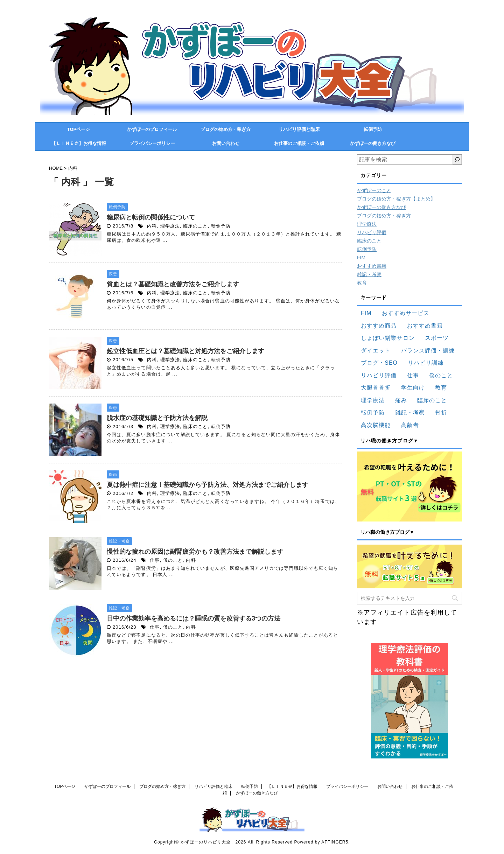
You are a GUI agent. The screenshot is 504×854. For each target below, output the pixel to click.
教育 (362, 283)
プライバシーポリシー (152, 143)
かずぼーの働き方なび (373, 143)
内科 (152, 226)
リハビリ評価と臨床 (299, 129)
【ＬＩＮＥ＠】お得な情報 (79, 143)
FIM (361, 258)
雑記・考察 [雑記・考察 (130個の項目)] (410, 412)
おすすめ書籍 (372, 266)
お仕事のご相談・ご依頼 (299, 143)
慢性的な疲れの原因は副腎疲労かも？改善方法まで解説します (195, 552)
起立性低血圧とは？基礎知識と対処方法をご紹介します (185, 351)
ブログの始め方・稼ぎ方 (226, 129)
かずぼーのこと (374, 190)
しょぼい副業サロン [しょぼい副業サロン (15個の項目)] (388, 338)
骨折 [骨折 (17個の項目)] (441, 412)
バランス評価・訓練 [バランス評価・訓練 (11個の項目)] (428, 351)
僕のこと (173, 560)
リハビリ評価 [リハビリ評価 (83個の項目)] (379, 375)
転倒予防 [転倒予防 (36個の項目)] (373, 412)
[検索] (457, 160)
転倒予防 (373, 129)
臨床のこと (195, 226)
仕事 (155, 560)
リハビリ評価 (372, 232)
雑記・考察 (369, 274)
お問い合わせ (226, 143)
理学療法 (170, 226)
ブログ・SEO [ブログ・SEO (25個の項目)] (379, 363)
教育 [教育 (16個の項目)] (441, 388)
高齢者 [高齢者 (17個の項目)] (410, 425)
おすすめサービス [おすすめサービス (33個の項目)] (406, 313)
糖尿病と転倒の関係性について (151, 217)
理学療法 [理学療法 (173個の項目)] (373, 400)
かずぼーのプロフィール (152, 129)
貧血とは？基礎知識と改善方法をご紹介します (173, 284)
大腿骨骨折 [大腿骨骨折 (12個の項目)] (376, 388)
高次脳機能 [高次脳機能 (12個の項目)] (376, 425)
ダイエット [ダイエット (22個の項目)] (376, 351)
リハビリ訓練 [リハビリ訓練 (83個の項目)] (426, 363)
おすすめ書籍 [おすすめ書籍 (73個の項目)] (425, 326)
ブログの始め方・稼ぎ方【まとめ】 (396, 199)
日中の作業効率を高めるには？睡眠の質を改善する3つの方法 (194, 618)
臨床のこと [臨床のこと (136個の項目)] (432, 400)
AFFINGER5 (335, 842)
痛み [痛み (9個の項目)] (401, 400)
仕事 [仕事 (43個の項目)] (413, 375)
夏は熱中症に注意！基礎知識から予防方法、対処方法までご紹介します (208, 485)
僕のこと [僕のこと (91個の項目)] (441, 375)
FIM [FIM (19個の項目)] (366, 313)
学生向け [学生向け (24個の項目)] (413, 388)
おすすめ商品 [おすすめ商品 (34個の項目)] (379, 326)
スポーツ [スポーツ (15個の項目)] (437, 338)
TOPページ (79, 129)
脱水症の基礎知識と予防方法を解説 (157, 418)
